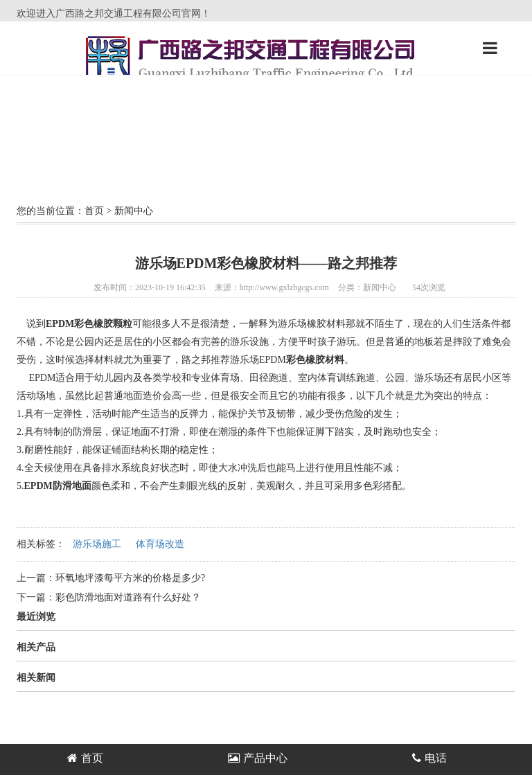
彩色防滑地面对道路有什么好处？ (128, 597)
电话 (429, 758)
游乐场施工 (97, 544)
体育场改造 (160, 544)
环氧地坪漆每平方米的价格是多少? (130, 578)
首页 (94, 211)
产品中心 (258, 758)
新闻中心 (134, 211)
